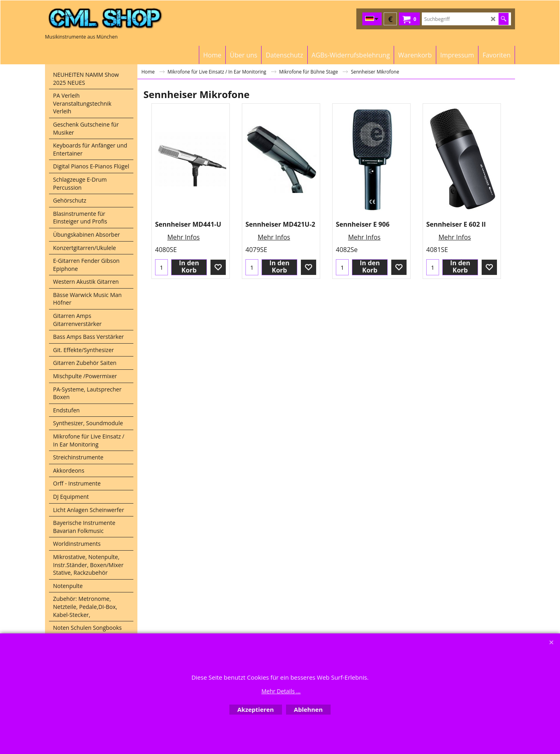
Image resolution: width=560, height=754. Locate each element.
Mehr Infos (183, 237)
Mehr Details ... (281, 691)
